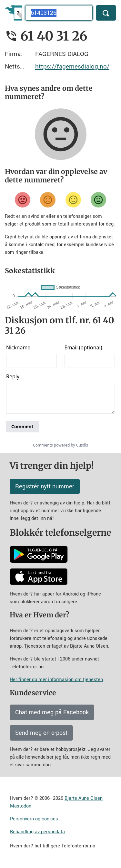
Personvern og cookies (34, 819)
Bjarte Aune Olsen (84, 798)
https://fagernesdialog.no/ (72, 66)
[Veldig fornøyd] (98, 200)
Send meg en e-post (41, 733)
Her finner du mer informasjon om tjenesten (56, 680)
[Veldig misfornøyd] (23, 200)
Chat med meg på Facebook (52, 712)
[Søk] (106, 13)
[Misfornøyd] (48, 200)
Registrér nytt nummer (45, 486)
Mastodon (21, 806)
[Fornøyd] (73, 200)
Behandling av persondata (37, 832)
